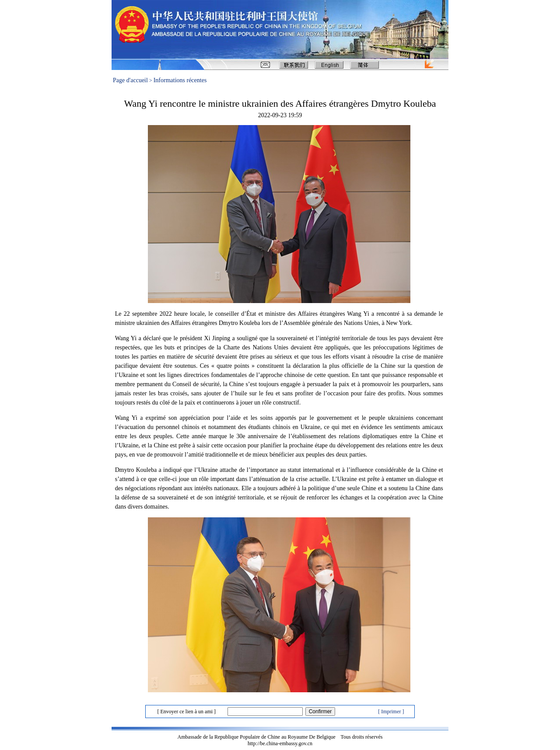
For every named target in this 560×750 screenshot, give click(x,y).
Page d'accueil (130, 80)
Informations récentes (180, 80)
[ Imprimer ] (391, 712)
